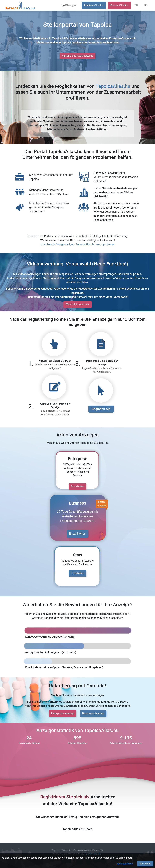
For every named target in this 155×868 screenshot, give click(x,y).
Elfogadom (145, 864)
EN (136, 5)
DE (146, 5)
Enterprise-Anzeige (62, 713)
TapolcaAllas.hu (113, 86)
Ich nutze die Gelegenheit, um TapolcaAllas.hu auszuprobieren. (77, 244)
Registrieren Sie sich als (65, 797)
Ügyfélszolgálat (69, 5)
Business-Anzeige (93, 713)
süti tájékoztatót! (123, 858)
